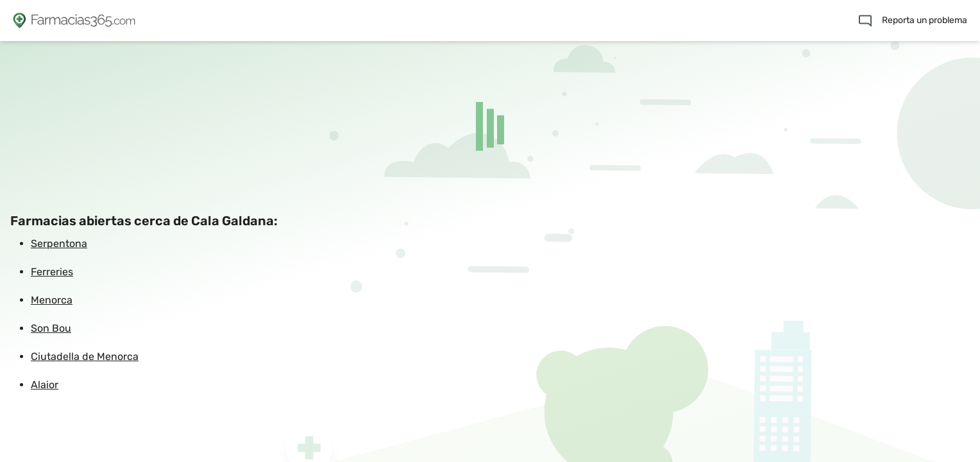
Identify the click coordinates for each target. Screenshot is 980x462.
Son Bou (51, 328)
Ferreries (52, 272)
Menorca (52, 300)
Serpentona (59, 244)
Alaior (45, 385)
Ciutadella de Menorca (85, 356)
